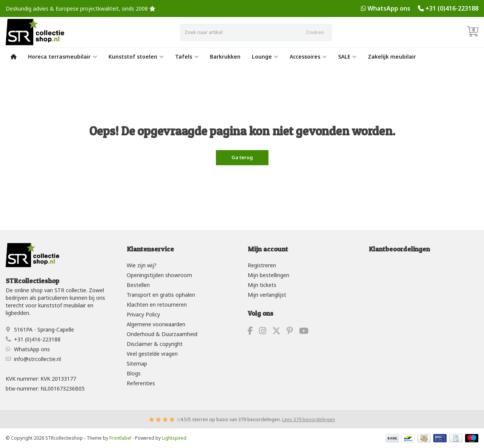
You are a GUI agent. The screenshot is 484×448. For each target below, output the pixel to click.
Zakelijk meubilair (392, 57)
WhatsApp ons (389, 8)
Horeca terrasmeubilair (63, 57)
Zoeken (315, 32)
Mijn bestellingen (268, 275)
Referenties (141, 383)
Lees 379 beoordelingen (309, 419)
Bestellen (138, 285)
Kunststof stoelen (136, 57)
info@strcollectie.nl (37, 359)
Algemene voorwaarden (156, 324)
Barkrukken (225, 57)
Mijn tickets (262, 285)
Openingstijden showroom (159, 275)
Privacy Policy (143, 314)
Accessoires (308, 57)
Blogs (134, 373)
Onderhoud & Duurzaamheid (162, 334)
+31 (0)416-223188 (452, 8)
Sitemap (137, 364)
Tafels (187, 57)
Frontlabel (120, 438)
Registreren (262, 265)
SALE (347, 57)
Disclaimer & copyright (155, 344)
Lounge (265, 57)
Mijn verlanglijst (267, 295)
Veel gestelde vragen (152, 354)
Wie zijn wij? (142, 265)
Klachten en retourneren (157, 305)
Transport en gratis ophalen (161, 295)
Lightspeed (174, 438)
